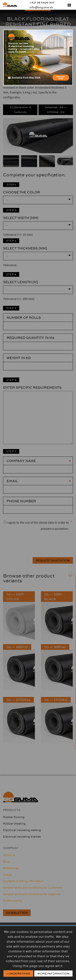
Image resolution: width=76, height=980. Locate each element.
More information (53, 973)
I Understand (18, 973)
